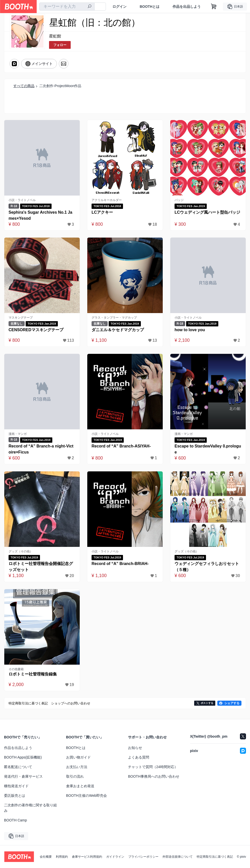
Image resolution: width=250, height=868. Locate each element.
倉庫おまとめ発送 (80, 786)
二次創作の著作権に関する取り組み (30, 808)
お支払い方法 (77, 767)
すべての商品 (24, 86)
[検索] (90, 7)
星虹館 (55, 36)
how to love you (190, 330)
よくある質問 (139, 757)
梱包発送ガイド (16, 786)
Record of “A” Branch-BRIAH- (120, 564)
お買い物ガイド (78, 757)
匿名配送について (18, 767)
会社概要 (46, 857)
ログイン (119, 7)
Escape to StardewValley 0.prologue (208, 449)
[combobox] (67, 7)
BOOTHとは (150, 7)
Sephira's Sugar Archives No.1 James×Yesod (40, 215)
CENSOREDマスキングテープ (36, 330)
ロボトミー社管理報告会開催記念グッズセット (41, 567)
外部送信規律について (178, 857)
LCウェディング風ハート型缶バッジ (207, 212)
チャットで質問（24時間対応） (153, 767)
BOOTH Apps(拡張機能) (23, 757)
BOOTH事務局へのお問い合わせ (154, 776)
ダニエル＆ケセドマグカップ (118, 330)
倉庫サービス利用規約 (87, 857)
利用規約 (62, 857)
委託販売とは (15, 796)
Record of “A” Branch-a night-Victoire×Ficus (41, 449)
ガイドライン (115, 857)
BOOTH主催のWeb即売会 (87, 796)
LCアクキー (102, 212)
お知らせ (135, 748)
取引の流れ (75, 776)
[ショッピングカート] (214, 7)
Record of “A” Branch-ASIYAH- (121, 446)
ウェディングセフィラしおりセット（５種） (207, 567)
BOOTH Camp (15, 820)
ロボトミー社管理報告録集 (33, 674)
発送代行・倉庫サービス (23, 776)
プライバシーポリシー (143, 857)
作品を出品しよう (187, 7)
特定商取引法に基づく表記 (215, 857)
